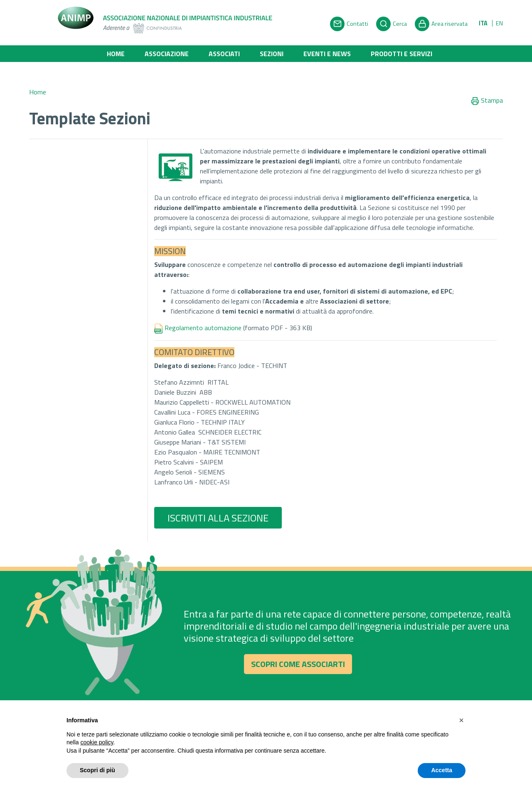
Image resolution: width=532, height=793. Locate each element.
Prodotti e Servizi (401, 54)
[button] (461, 720)
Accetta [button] (442, 770)
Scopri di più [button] (97, 770)
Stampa (487, 101)
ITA (483, 23)
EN (499, 23)
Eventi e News (327, 54)
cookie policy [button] (97, 742)
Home (116, 54)
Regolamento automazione (207, 327)
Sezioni (272, 54)
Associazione (167, 54)
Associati (224, 54)
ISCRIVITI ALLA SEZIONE (218, 518)
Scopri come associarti (298, 667)
